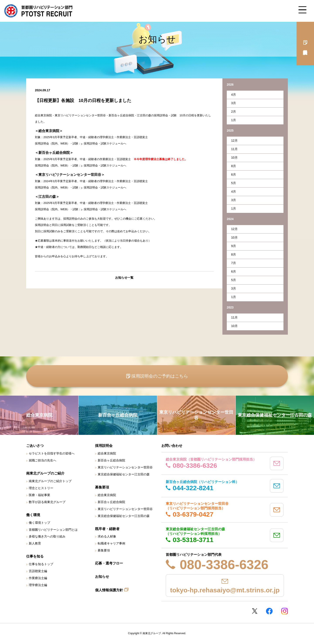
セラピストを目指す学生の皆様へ (52, 453)
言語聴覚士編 (38, 571)
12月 (234, 141)
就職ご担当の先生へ (43, 460)
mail (277, 463)
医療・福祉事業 (39, 495)
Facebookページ (269, 611)
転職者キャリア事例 (111, 543)
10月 (234, 158)
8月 (234, 166)
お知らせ (102, 577)
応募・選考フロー (109, 563)
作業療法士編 (38, 578)
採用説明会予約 (305, 44)
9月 (234, 246)
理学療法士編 (38, 585)
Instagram (285, 611)
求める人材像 (107, 536)
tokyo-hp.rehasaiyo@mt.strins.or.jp (225, 590)
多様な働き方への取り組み (47, 536)
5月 (234, 183)
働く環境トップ (39, 523)
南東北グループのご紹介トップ (50, 481)
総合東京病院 (107, 453)
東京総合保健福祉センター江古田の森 (124, 474)
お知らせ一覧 (124, 278)
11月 (234, 149)
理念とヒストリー (41, 488)
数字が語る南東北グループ (47, 502)
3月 (234, 103)
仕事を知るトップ (41, 564)
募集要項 (104, 550)
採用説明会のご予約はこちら (160, 376)
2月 (234, 112)
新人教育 (35, 543)
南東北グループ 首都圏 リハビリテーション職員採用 (38, 11)
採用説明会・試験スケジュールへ (105, 143)
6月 (234, 175)
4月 (234, 95)
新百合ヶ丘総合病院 (111, 460)
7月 (234, 263)
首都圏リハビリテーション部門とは (53, 530)
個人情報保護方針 (109, 590)
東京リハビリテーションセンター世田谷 (125, 467)
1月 (234, 120)
